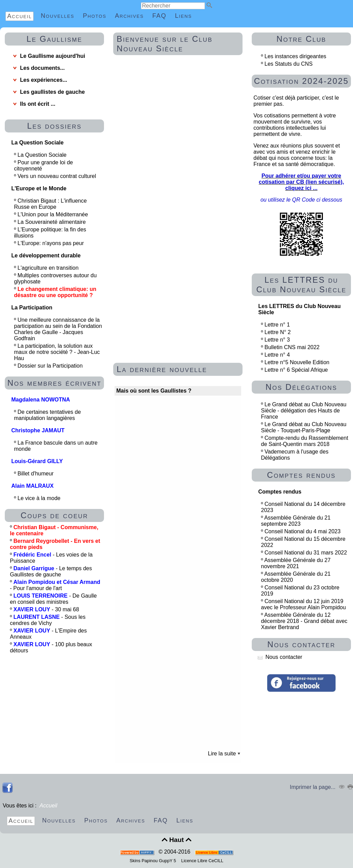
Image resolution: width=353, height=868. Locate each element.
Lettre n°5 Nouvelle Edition (297, 362)
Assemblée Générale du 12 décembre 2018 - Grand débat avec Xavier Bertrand (304, 621)
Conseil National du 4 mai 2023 (302, 531)
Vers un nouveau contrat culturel (57, 176)
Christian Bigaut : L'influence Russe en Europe (50, 204)
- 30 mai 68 (46, 609)
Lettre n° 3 (277, 340)
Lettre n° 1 (277, 325)
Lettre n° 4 (277, 355)
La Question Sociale (43, 155)
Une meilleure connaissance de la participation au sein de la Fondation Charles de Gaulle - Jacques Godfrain (58, 329)
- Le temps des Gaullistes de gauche (51, 571)
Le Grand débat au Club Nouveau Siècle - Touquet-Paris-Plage (304, 427)
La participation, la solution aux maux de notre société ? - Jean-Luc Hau (57, 352)
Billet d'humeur (36, 474)
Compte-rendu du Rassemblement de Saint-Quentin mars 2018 (305, 441)
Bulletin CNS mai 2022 (292, 347)
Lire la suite (224, 754)
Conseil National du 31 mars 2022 (306, 553)
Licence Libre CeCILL (202, 861)
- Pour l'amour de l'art (55, 585)
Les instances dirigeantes (295, 56)
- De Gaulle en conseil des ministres (53, 599)
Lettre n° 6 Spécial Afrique (296, 370)
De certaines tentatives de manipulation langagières (47, 415)
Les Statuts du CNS (289, 64)
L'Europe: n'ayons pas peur (51, 243)
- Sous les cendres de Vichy (48, 620)
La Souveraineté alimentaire (52, 222)
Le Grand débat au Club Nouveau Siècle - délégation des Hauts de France (304, 411)
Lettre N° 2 (278, 332)
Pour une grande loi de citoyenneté (43, 165)
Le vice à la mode (40, 498)
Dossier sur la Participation (51, 366)
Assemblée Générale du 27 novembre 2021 (296, 563)
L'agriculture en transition (49, 268)
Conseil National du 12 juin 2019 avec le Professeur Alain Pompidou (303, 604)
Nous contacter (280, 657)
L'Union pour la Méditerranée (53, 214)
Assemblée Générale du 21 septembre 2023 (296, 521)
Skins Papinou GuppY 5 (154, 861)
